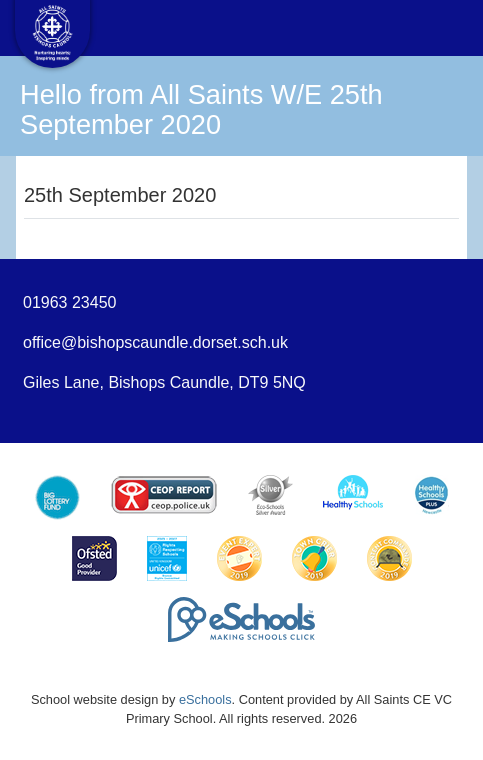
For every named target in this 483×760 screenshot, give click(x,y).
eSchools (205, 699)
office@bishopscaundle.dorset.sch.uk (155, 342)
